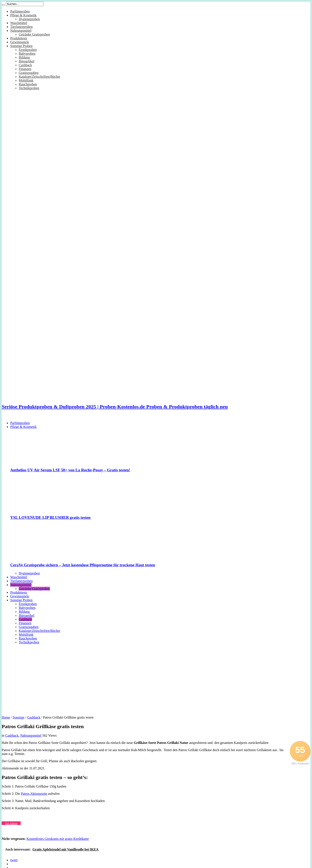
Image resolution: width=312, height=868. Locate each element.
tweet (14, 860)
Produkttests (19, 38)
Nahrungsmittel (21, 31)
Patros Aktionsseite (34, 794)
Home (6, 717)
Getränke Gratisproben (34, 34)
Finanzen (25, 69)
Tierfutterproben (21, 27)
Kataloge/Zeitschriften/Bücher (40, 77)
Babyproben (27, 54)
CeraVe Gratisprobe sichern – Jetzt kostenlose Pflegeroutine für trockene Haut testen (83, 565)
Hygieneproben (29, 19)
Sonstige (19, 717)
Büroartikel (27, 61)
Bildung (24, 57)
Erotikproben (28, 50)
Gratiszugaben (29, 73)
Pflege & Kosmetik (23, 15)
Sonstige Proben (21, 46)
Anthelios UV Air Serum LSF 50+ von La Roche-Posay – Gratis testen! (70, 470)
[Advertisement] (156, 678)
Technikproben (29, 88)
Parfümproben (20, 11)
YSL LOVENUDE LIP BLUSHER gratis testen (50, 517)
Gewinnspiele (20, 42)
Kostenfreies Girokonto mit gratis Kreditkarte (58, 839)
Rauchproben (28, 84)
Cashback (25, 65)
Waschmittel (19, 23)
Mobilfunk (26, 80)
